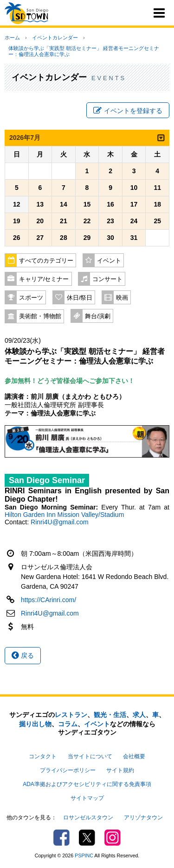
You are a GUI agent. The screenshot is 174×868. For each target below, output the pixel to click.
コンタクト (43, 756)
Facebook (61, 838)
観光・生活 (110, 715)
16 (110, 204)
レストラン (71, 715)
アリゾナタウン (143, 818)
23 (110, 221)
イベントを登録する (128, 111)
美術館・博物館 (40, 316)
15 (87, 204)
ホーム (12, 38)
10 (134, 188)
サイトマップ (87, 798)
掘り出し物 (35, 724)
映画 (122, 298)
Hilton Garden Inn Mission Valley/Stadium (64, 515)
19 (17, 221)
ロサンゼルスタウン (88, 818)
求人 (139, 715)
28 (64, 238)
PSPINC (84, 855)
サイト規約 (120, 770)
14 (64, 204)
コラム (68, 724)
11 (157, 188)
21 (64, 221)
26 (17, 238)
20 (40, 221)
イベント (109, 261)
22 (87, 221)
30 (110, 238)
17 (134, 204)
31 (134, 238)
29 (87, 238)
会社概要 (134, 756)
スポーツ (31, 298)
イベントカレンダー (55, 38)
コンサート (107, 279)
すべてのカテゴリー (46, 261)
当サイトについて (90, 756)
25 (157, 221)
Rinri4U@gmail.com (60, 522)
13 (40, 204)
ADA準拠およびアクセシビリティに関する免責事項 (87, 784)
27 (40, 238)
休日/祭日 (80, 298)
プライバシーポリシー (68, 770)
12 (17, 204)
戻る (23, 655)
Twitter (87, 838)
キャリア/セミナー (44, 279)
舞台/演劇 (98, 316)
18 (157, 204)
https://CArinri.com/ (48, 600)
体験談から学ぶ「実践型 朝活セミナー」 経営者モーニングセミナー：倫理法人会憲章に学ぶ (84, 51)
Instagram (113, 838)
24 (134, 221)
